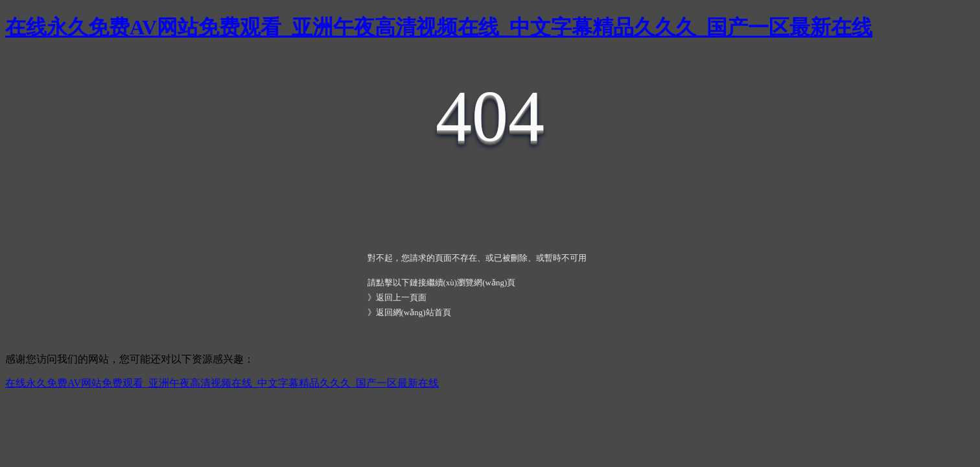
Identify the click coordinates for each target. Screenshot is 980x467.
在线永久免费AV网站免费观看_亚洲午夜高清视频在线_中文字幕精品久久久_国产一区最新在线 (439, 27)
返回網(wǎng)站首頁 (414, 312)
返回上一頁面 (401, 297)
